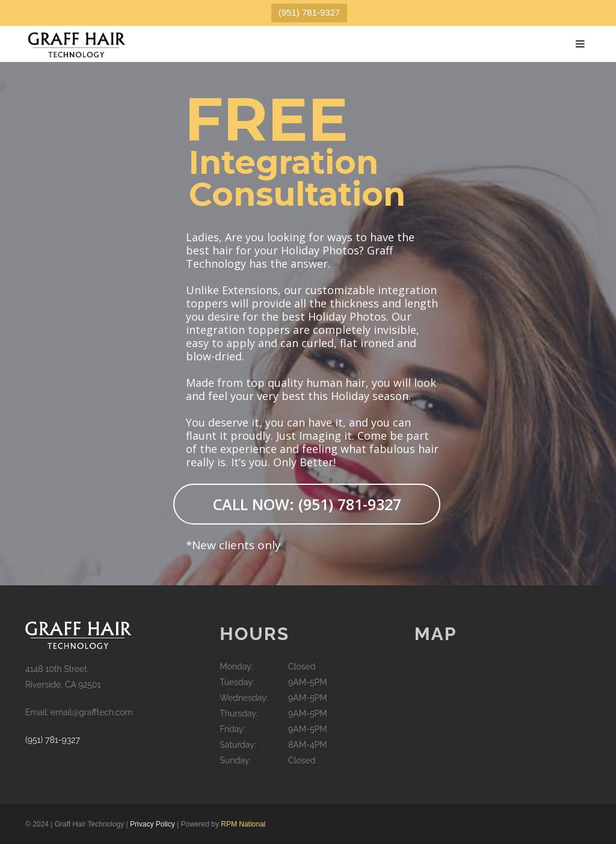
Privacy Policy (152, 824)
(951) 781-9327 (310, 12)
